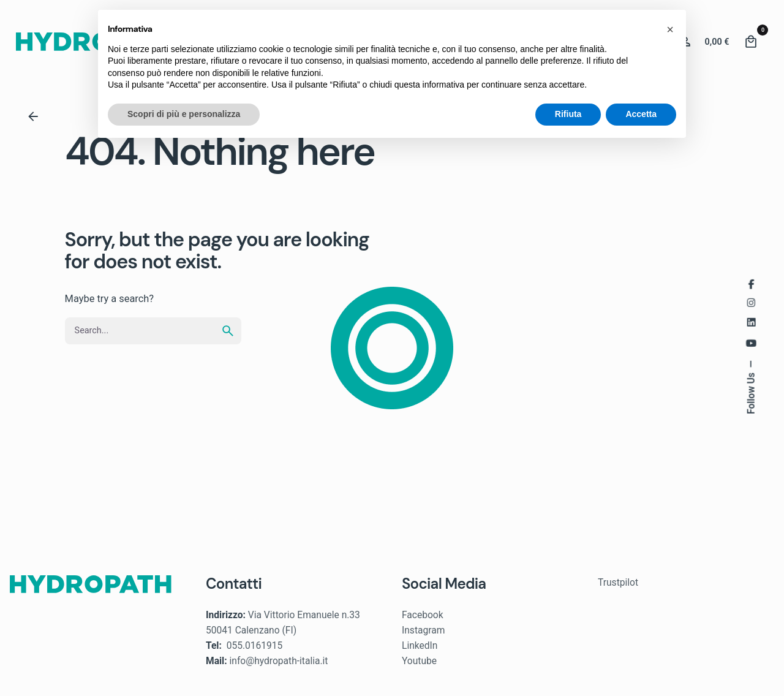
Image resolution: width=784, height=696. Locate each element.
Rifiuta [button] (568, 114)
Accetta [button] (641, 114)
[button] (670, 29)
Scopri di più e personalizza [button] (184, 114)
